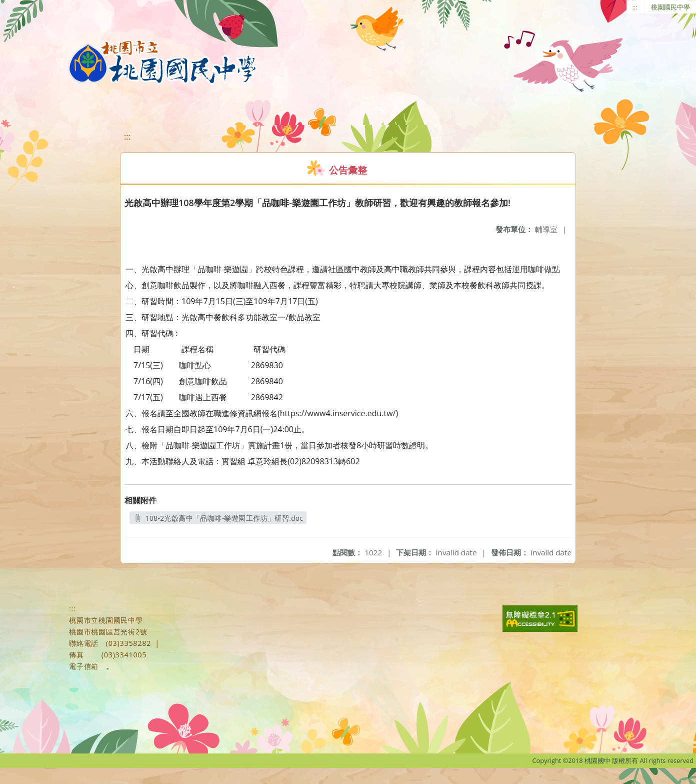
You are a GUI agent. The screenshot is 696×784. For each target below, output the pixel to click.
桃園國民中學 (670, 7)
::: (635, 7)
